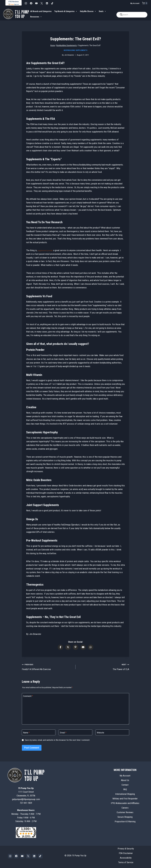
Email (63, 732)
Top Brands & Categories (66, 11)
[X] (42, 3)
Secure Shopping (125, 817)
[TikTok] (52, 3)
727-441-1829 (26, 803)
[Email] (75, 732)
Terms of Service (126, 862)
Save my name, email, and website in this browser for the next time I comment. (57, 740)
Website (100, 732)
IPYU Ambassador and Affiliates (125, 803)
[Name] (39, 732)
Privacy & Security (126, 849)
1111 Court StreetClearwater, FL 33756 (26, 792)
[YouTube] (36, 3)
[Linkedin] (47, 3)
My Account (135, 3)
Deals (103, 11)
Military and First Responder (125, 799)
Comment (28, 696)
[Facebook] (31, 3)
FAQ (125, 789)
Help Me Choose (88, 11)
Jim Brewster (69, 55)
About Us (125, 780)
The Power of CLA (103, 667)
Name (26, 732)
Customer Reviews (125, 812)
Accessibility (126, 858)
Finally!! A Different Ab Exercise (48, 667)
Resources (36, 17)
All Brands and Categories (41, 11)
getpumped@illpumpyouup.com (26, 799)
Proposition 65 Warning (125, 821)
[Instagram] (26, 3)
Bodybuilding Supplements (75, 50)
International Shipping (125, 794)
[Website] (112, 732)
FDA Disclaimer (126, 853)
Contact (125, 785)
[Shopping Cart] (145, 3)
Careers (125, 808)
